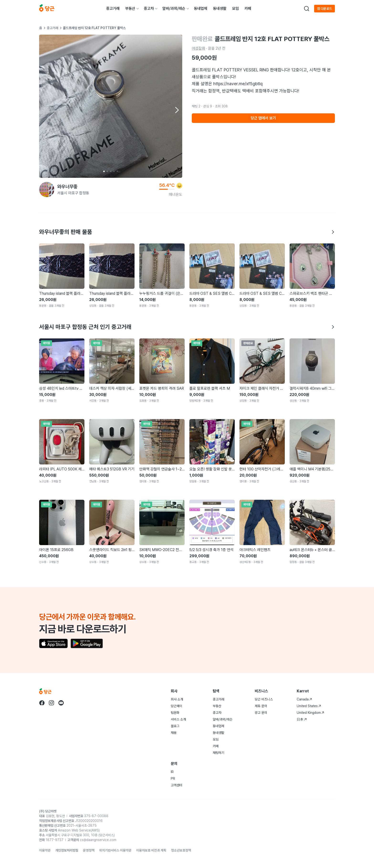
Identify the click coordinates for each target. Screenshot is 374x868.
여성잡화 (198, 48)
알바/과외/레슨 (174, 8)
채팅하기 (218, 753)
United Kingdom (310, 713)
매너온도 (176, 194)
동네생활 (220, 8)
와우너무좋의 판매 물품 (187, 232)
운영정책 (89, 850)
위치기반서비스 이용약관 (115, 850)
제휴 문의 (261, 706)
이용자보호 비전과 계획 (151, 850)
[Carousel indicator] (104, 171)
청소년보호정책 (181, 850)
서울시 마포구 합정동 (73, 193)
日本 (302, 719)
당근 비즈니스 (264, 699)
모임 (235, 8)
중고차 (149, 8)
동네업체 (201, 8)
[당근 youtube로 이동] (61, 703)
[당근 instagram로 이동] (52, 703)
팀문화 (175, 713)
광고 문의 (261, 713)
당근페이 (177, 706)
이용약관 (45, 850)
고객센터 (177, 785)
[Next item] (177, 110)
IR (172, 772)
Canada (304, 699)
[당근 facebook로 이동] (42, 703)
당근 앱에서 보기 (263, 118)
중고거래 (113, 8)
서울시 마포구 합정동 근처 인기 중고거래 (187, 327)
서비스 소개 (178, 719)
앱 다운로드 (325, 9)
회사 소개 (177, 699)
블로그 (175, 726)
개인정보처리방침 (67, 850)
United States (309, 706)
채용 (174, 733)
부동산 (130, 8)
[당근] (47, 9)
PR (173, 779)
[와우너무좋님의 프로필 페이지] (47, 189)
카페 (248, 8)
